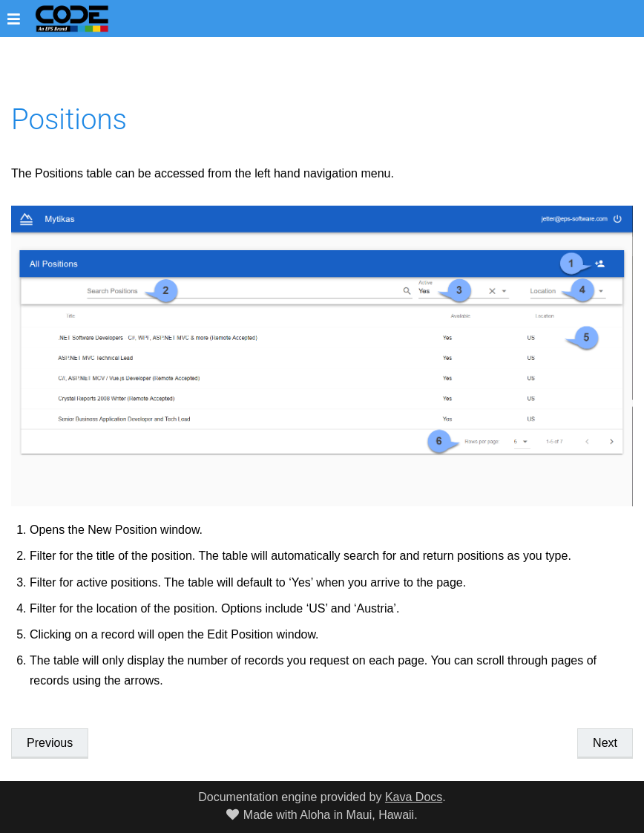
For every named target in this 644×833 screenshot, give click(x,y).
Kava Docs (414, 797)
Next (605, 743)
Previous (50, 743)
